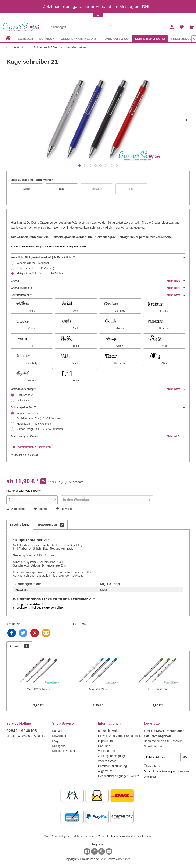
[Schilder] (25, 39)
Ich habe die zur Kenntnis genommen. (167, 772)
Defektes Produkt (63, 751)
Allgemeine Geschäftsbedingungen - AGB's (119, 774)
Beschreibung (20, 525)
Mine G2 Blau (98, 689)
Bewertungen (51, 525)
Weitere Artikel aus (38, 608)
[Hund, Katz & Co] (115, 39)
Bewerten (65, 509)
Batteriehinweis (108, 731)
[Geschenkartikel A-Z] (78, 39)
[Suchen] (111, 27)
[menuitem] (82, 26)
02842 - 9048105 (22, 731)
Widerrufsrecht (108, 761)
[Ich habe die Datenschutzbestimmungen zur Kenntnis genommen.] (145, 766)
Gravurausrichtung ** (98, 389)
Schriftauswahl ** (98, 295)
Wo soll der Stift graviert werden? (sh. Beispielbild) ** (98, 257)
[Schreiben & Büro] (150, 39)
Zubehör (19, 646)
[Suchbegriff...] (82, 27)
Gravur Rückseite (98, 288)
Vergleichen (16, 509)
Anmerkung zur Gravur (98, 436)
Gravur (98, 281)
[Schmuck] (47, 39)
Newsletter (59, 736)
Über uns (104, 746)
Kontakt (57, 731)
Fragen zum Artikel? (28, 604)
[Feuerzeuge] (181, 39)
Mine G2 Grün (157, 689)
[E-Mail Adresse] (162, 757)
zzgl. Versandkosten (31, 491)
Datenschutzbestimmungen (159, 772)
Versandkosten (106, 836)
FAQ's (56, 741)
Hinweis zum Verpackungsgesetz (120, 736)
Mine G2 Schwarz (38, 689)
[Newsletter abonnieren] (185, 757)
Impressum (105, 741)
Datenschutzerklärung (113, 766)
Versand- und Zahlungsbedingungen (113, 753)
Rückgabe (59, 746)
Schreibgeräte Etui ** (98, 407)
